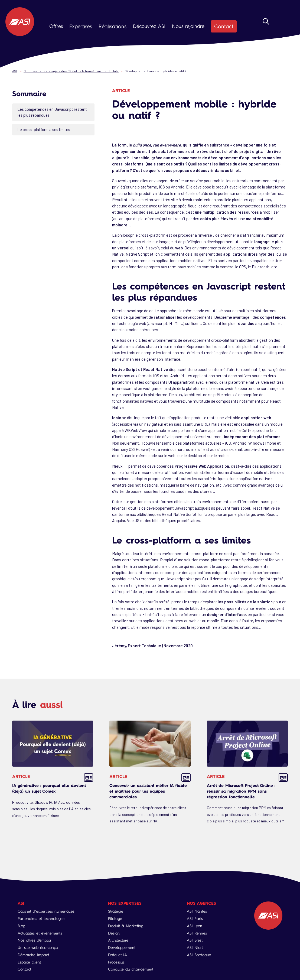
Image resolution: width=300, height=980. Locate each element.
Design (114, 933)
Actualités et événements (40, 933)
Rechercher (266, 28)
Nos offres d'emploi (34, 940)
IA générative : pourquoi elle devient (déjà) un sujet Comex (49, 788)
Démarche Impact (33, 955)
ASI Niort (195, 947)
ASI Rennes (197, 933)
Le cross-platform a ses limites (45, 129)
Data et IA (118, 955)
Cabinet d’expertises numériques (46, 911)
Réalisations (111, 26)
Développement (122, 947)
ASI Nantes (197, 911)
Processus (116, 962)
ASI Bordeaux (199, 955)
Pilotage (115, 918)
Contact (220, 26)
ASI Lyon (195, 926)
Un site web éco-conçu (38, 947)
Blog (21, 926)
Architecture (118, 940)
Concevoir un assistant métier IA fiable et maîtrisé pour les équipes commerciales (148, 791)
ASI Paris (195, 918)
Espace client (29, 962)
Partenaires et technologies (41, 918)
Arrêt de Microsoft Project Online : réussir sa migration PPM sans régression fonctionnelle (241, 791)
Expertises (80, 26)
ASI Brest (195, 940)
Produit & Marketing (126, 926)
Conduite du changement (131, 969)
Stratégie (116, 911)
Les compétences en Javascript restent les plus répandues (53, 112)
